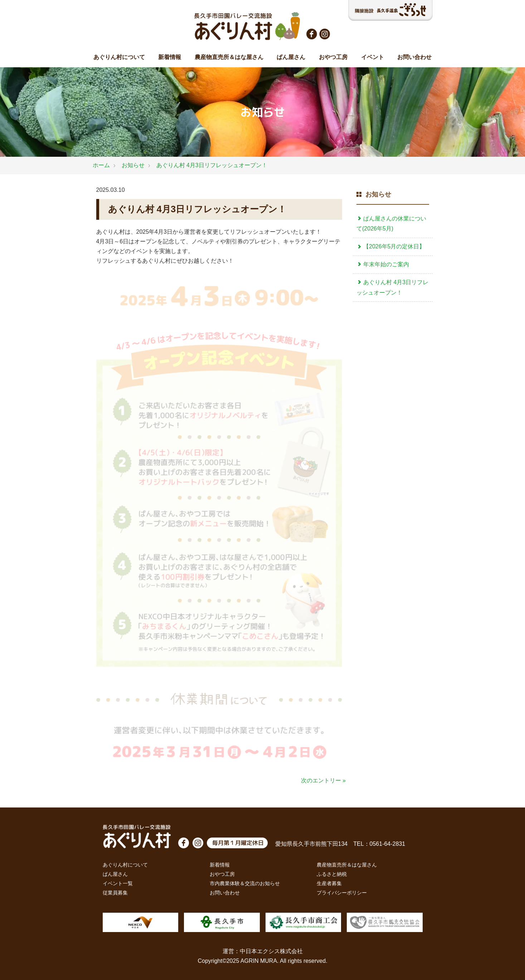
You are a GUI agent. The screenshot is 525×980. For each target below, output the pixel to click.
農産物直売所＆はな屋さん (229, 57)
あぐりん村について (119, 57)
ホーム (101, 165)
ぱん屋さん (291, 57)
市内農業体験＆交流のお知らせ (245, 883)
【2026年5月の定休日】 (391, 246)
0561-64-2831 (388, 844)
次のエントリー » (323, 780)
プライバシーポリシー (342, 893)
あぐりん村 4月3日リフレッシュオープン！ (212, 165)
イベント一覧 (118, 883)
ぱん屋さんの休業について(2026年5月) (391, 224)
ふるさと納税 (332, 874)
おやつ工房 (333, 57)
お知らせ (133, 165)
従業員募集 (115, 893)
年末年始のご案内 (383, 264)
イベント (373, 57)
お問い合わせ (414, 57)
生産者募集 (329, 883)
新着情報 (170, 57)
